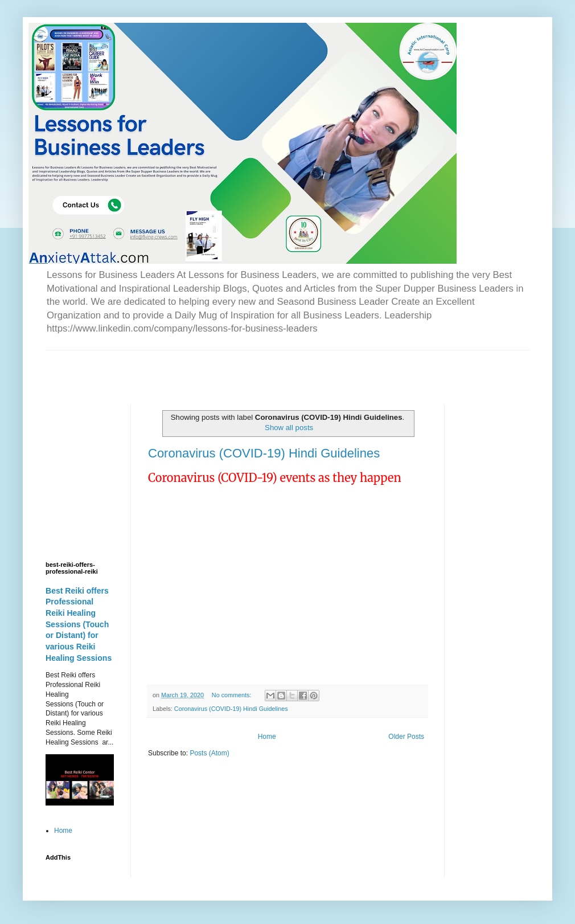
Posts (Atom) (209, 753)
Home (267, 737)
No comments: (233, 695)
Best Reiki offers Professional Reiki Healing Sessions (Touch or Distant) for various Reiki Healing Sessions (79, 624)
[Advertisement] (179, 367)
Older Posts (406, 737)
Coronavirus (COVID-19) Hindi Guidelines (264, 453)
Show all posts (289, 428)
